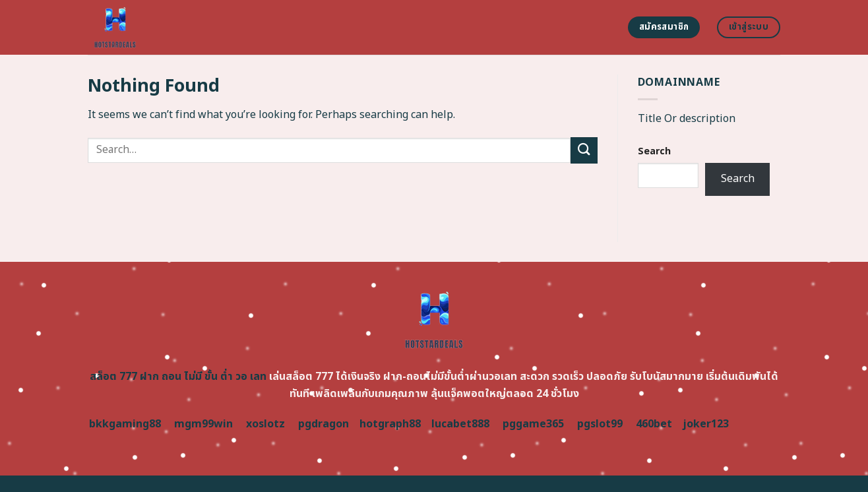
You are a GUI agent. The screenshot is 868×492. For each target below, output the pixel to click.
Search (654, 151)
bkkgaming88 (125, 424)
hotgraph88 (390, 424)
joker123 (706, 424)
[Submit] (584, 150)
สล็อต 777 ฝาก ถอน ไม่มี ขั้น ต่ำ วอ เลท (178, 377)
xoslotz (265, 424)
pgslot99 (600, 424)
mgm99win (203, 424)
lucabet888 (460, 424)
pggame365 (533, 424)
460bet (654, 424)
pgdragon (324, 424)
